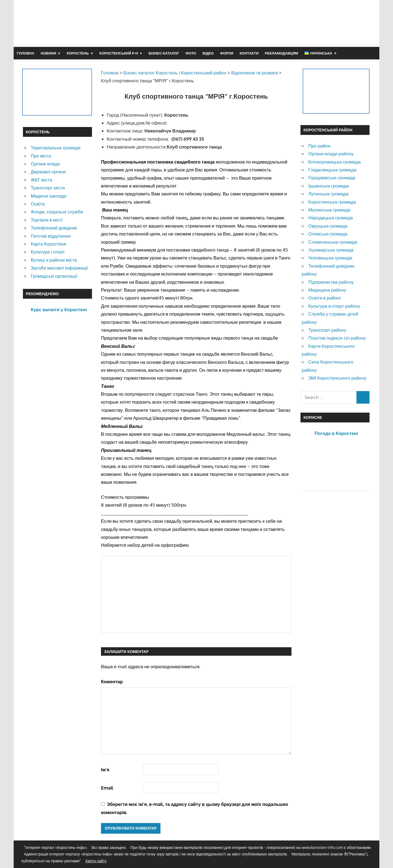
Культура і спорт (48, 252)
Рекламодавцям (282, 53)
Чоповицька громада (330, 258)
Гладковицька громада (332, 170)
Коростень (78, 53)
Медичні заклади (48, 196)
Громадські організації (54, 276)
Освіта (38, 204)
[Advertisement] (271, 23)
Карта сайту (96, 861)
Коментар (112, 681)
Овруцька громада (328, 226)
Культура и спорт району (334, 306)
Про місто (41, 156)
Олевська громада (328, 234)
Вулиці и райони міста (54, 260)
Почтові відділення (50, 236)
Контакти (249, 53)
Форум (227, 53)
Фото (191, 53)
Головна (26, 53)
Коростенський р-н (119, 53)
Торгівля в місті (47, 220)
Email (107, 788)
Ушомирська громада (331, 250)
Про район (319, 146)
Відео (208, 53)
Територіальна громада (56, 148)
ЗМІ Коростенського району (337, 378)
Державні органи (48, 172)
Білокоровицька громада (334, 162)
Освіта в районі (324, 298)
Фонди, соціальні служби (57, 212)
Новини (48, 53)
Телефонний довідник (54, 228)
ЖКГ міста (41, 180)
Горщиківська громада (332, 178)
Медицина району (327, 290)
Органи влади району (331, 154)
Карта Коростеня (48, 244)
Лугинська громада (328, 194)
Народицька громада (330, 218)
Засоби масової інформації (59, 268)
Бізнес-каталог (164, 53)
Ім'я (105, 769)
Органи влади (45, 164)
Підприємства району (331, 282)
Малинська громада (329, 210)
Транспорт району (327, 330)
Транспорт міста (48, 188)
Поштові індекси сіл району (337, 338)
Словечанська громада (333, 242)
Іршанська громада (328, 186)
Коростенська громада (332, 202)
